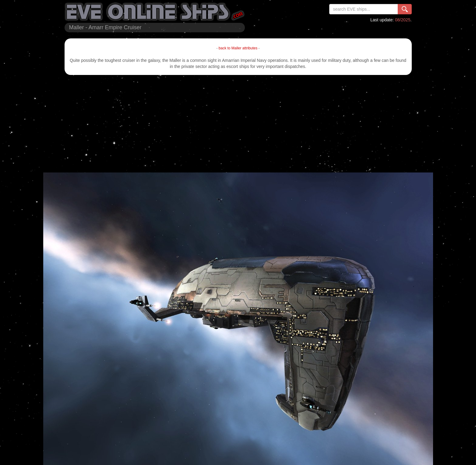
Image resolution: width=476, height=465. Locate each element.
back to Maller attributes (238, 48)
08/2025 (403, 20)
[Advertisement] (238, 124)
